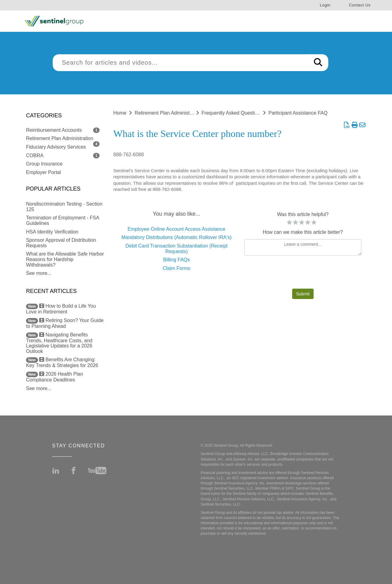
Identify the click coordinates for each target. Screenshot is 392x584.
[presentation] (303, 274)
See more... (39, 273)
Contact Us (360, 5)
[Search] (318, 63)
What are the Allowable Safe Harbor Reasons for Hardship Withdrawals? (65, 259)
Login (325, 5)
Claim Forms (177, 268)
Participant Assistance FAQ (298, 113)
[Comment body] (303, 247)
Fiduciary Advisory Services (56, 147)
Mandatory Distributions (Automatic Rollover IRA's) (176, 237)
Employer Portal (43, 172)
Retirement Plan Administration (60, 138)
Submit (303, 294)
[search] (180, 63)
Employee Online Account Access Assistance (177, 229)
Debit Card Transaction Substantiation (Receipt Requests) (176, 249)
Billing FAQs (177, 260)
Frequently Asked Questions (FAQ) (239, 113)
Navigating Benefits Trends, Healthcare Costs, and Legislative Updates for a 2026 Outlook (59, 343)
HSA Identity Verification (52, 232)
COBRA (35, 155)
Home (120, 113)
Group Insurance (44, 164)
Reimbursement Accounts (54, 130)
